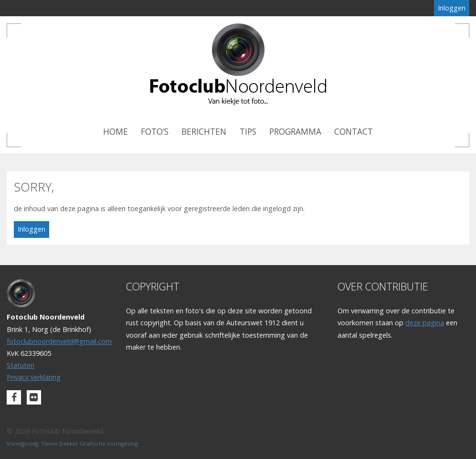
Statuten (21, 365)
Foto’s (155, 132)
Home (116, 132)
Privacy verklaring (34, 377)
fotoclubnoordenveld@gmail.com (59, 341)
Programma (295, 132)
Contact (354, 132)
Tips (248, 132)
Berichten (204, 132)
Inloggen (452, 8)
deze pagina (425, 323)
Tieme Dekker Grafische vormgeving (90, 443)
